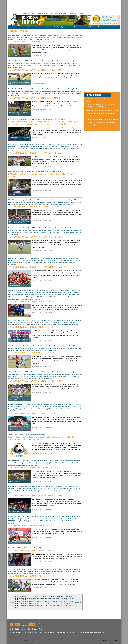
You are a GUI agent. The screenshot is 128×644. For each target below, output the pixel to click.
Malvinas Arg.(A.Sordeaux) (58, 260)
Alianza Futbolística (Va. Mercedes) (67, 325)
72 (25, 603)
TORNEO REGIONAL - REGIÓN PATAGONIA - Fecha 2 (33, 468)
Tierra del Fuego (38, 200)
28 (25, 599)
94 (25, 605)
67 (70, 601)
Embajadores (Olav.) (65, 146)
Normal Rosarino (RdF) (15, 348)
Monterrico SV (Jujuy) (65, 35)
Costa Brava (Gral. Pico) (24, 149)
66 (67, 601)
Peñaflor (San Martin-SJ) (37, 323)
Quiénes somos (43, 13)
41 (59, 599)
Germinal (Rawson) (52, 202)
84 (57, 603)
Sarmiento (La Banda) (52, 292)
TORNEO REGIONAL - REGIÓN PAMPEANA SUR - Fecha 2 (35, 237)
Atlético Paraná (34, 93)
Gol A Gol (53, 13)
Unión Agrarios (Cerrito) (66, 89)
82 (51, 603)
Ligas (70, 13)
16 (50, 597)
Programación (62, 13)
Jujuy (10, 35)
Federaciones (19, 172)
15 (47, 597)
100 (41, 605)
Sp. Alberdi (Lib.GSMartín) (26, 39)
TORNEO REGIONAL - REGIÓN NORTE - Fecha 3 (31, 353)
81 (49, 603)
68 (73, 601)
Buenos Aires (12, 119)
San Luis (23, 320)
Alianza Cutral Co (22, 465)
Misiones (28, 61)
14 (44, 597)
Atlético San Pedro (62, 37)
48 (19, 601)
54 (35, 601)
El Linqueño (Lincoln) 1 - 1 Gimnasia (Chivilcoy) (102, 119)
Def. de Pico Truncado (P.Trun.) (18, 204)
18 (55, 597)
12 (39, 597)
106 (62, 605)
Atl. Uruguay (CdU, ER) (46, 93)
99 (38, 605)
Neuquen (16, 200)
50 (25, 601)
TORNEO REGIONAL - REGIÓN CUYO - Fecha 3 (31, 327)
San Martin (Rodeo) (19, 519)
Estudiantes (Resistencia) (59, 65)
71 (22, 603)
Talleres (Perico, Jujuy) (42, 39)
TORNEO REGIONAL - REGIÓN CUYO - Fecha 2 (31, 526)
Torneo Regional (41, 27)
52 (30, 601)
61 (54, 601)
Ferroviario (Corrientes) (26, 65)
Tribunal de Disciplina (89, 27)
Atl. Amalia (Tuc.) (74, 37)
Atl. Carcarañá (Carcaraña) (62, 93)
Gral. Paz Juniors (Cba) (46, 295)
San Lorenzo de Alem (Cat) (67, 292)
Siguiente (78, 602)
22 (66, 597)
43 (65, 599)
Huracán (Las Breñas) (50, 63)
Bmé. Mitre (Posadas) (15, 68)
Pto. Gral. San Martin (45, 91)
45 (70, 599)
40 (57, 599)
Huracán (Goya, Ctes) (63, 374)
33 (38, 599)
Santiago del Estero (33, 290)
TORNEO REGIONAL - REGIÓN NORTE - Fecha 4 (31, 42)
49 (22, 601)
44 (67, 599)
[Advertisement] (45, 6)
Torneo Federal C (21, 35)
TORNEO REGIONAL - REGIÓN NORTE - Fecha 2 (31, 576)
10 (34, 597)
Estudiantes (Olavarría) (51, 146)
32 (35, 599)
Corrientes (16, 61)
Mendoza (11, 320)
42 (62, 599)
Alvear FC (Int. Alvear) (64, 149)
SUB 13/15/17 (32, 13)
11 (36, 597)
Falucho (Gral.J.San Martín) (42, 65)
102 (48, 605)
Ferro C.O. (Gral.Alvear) (64, 323)
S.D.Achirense (34, 91)
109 (72, 605)
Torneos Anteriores (75, 27)
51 (27, 601)
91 (17, 605)
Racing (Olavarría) (60, 119)
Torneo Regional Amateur (45, 35)
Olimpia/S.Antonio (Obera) (34, 63)
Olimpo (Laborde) (19, 295)
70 (19, 603)
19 (58, 597)
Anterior (12, 602)
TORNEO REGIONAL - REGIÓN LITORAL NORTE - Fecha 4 (35, 70)
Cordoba (18, 290)
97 (33, 605)
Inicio (24, 13)
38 (51, 599)
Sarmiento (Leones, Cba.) (37, 292)
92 (19, 605)
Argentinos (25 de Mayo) (49, 149)
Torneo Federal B (28, 632)
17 (52, 597)
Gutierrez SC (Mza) (51, 323)
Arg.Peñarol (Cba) (35, 297)
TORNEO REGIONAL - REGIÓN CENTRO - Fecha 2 (32, 550)
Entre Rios (12, 89)
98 (35, 605)
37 (49, 599)
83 (54, 603)
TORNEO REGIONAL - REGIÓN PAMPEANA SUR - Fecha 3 (35, 153)
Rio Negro (22, 200)
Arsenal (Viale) (75, 93)
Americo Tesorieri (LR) (62, 297)
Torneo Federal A (29, 27)
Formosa (22, 61)
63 (59, 601)
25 (17, 599)
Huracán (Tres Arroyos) (22, 146)
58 (46, 601)
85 (59, 603)
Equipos (81, 13)
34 (41, 599)
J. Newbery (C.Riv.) (25, 202)
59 (49, 601)
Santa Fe (18, 89)
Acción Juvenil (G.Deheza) (20, 299)
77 (38, 603)
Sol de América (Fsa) (20, 63)
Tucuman (56, 35)
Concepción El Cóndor (49, 37)
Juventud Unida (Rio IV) (32, 295)
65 (65, 601)
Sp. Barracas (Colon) (20, 260)
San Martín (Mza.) (23, 323)
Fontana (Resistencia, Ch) (20, 376)
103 (51, 605)
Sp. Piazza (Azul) (29, 151)
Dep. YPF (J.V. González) (71, 348)
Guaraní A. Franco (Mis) (64, 63)
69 (17, 603)
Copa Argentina (62, 27)
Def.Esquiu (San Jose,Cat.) (62, 295)
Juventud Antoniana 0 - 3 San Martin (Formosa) (102, 110)
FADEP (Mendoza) (14, 521)
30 (30, 599)
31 (33, 599)
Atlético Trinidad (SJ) (37, 325)
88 (67, 603)
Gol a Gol (30, 629)
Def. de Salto (55, 262)
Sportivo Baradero (32, 260)
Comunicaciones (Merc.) (75, 65)
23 (69, 597)
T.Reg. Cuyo (30, 517)
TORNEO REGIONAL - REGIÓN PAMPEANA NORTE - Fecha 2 (37, 495)
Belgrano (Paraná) (24, 93)
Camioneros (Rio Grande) (50, 204)
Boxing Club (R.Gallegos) (66, 204)
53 (33, 601)
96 (30, 605)
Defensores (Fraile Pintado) (34, 37)
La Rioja (24, 290)
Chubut (11, 200)
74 (30, 603)
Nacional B (52, 27)
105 (58, 605)
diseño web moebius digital (110, 641)
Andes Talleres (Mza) (50, 325)
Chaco (10, 61)
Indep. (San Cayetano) (25, 230)
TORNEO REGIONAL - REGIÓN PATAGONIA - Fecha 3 (33, 207)
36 (46, 599)
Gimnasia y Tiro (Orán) (56, 348)
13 (42, 597)
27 (22, 599)
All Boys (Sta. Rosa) (63, 232)
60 (51, 601)
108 (69, 605)
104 (55, 605)
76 (35, 603)
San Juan (17, 320)
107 (65, 605)
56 (41, 601)
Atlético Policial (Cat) (23, 297)
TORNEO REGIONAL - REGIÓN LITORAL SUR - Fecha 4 (34, 98)
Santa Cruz (29, 200)
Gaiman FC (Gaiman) (64, 202)
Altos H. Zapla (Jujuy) (50, 350)
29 (27, 599)
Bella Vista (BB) (37, 149)
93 (22, 605)
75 (33, 603)
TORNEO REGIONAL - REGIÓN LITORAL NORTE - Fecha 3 (35, 381)
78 (41, 603)
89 (70, 603)
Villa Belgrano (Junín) (61, 258)
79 (43, 603)
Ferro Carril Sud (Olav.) (37, 146)
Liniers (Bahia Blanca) (67, 144)
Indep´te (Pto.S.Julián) (38, 202)
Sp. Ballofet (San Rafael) (71, 320)
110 (17, 608)
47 (17, 601)
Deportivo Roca (76, 202)
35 (43, 599)
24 (71, 597)
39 (54, 599)
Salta (14, 35)
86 (62, 603)
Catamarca (12, 290)
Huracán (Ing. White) (53, 230)
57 (43, 601)
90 (73, 603)
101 (44, 605)
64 (62, 601)
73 (27, 603)
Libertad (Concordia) (72, 91)
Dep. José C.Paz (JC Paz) (31, 262)
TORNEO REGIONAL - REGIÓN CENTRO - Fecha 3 (32, 301)
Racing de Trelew (14, 202)
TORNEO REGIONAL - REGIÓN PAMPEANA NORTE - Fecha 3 (37, 267)
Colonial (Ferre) (64, 262)
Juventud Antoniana (43, 348)
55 (38, 601)
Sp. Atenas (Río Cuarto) (22, 292)
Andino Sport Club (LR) (48, 297)
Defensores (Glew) (45, 262)
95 (27, 605)
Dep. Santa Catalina (19, 37)
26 (19, 599)
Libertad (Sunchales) (59, 91)
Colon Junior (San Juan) (23, 325)
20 (60, 597)
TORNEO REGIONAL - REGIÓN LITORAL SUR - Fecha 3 (34, 413)
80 (46, 603)
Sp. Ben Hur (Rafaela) (23, 91)
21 (63, 597)
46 (73, 599)
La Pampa (20, 144)
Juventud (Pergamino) (73, 260)
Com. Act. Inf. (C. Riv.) (35, 204)
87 (65, 603)
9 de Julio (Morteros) (35, 299)
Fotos (75, 13)
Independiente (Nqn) (43, 463)
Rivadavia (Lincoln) (44, 260)
